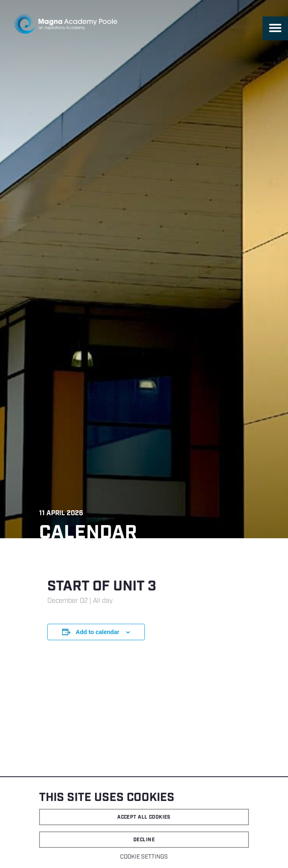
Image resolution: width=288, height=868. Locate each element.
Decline (144, 840)
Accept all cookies (144, 817)
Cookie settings (144, 857)
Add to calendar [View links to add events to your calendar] (98, 632)
